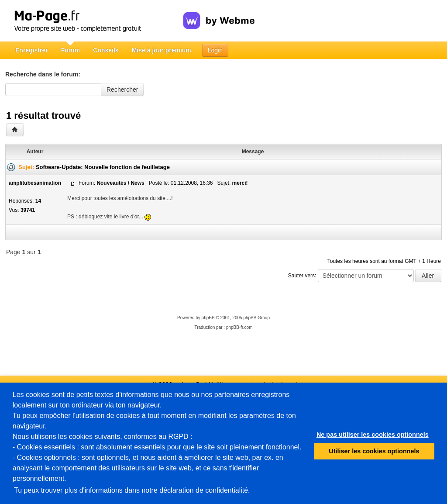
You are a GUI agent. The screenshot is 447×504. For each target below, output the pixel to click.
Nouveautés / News (120, 183)
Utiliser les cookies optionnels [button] (374, 451)
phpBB (208, 318)
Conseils (106, 50)
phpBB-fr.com (239, 327)
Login (215, 50)
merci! (240, 183)
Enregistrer (32, 50)
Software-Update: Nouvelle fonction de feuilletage (103, 167)
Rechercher (122, 90)
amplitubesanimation (35, 183)
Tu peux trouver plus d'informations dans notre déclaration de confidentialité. (132, 490)
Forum (71, 50)
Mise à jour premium (162, 50)
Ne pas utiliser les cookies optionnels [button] (373, 435)
